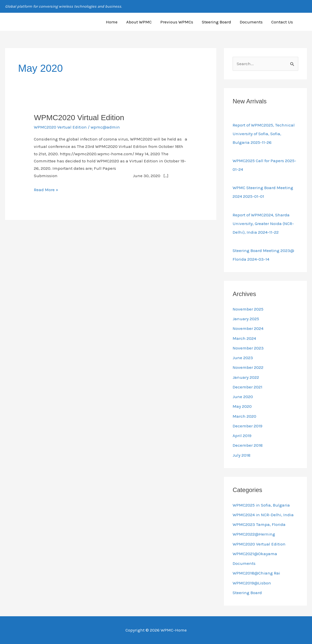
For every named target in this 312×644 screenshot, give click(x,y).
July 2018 (242, 455)
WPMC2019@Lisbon (252, 583)
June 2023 (243, 358)
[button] (305, 22)
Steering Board (216, 22)
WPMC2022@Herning (254, 534)
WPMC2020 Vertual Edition (60, 127)
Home (112, 22)
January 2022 (246, 377)
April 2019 (242, 436)
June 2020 (243, 397)
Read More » (46, 189)
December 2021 (247, 387)
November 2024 (248, 328)
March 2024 (244, 338)
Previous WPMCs (177, 22)
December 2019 (247, 426)
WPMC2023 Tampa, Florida (259, 524)
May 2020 (242, 406)
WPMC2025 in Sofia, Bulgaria (261, 505)
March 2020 (244, 416)
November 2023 (248, 348)
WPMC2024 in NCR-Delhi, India (263, 515)
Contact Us (282, 22)
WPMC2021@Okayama (255, 554)
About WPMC (139, 22)
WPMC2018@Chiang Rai (256, 573)
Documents (251, 22)
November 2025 (248, 309)
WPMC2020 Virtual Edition (79, 117)
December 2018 (248, 445)
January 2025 (246, 319)
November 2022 (248, 367)
